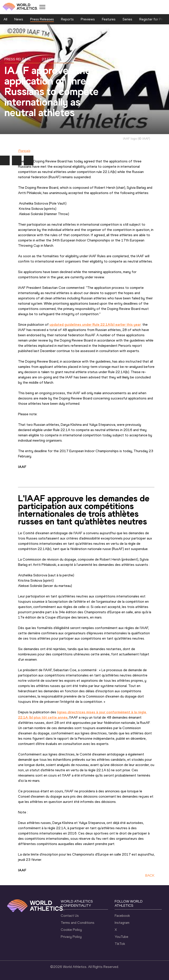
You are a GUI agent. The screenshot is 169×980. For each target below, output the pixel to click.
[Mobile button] (42, 7)
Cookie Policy (71, 930)
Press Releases (42, 19)
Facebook (122, 916)
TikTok (120, 944)
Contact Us (70, 916)
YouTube (121, 937)
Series (127, 19)
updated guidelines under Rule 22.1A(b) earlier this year (95, 325)
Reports (67, 19)
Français (24, 151)
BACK (150, 875)
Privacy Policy (71, 937)
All (5, 19)
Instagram (122, 923)
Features (109, 19)
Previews (88, 19)
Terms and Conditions (78, 923)
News (19, 19)
